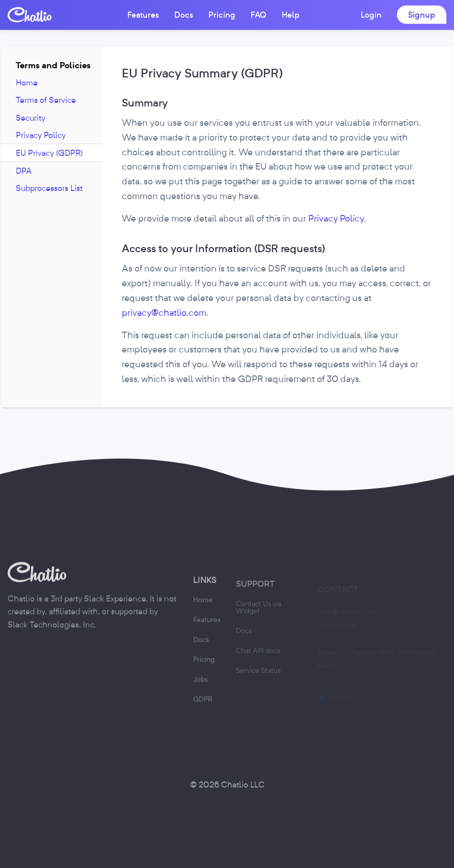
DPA (24, 171)
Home (27, 83)
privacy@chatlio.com (164, 313)
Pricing (222, 14)
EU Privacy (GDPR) (49, 153)
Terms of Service (46, 100)
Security (31, 118)
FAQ (259, 14)
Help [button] (291, 14)
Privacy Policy (41, 135)
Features (143, 14)
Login (371, 14)
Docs (184, 14)
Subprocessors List (49, 188)
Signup (422, 14)
